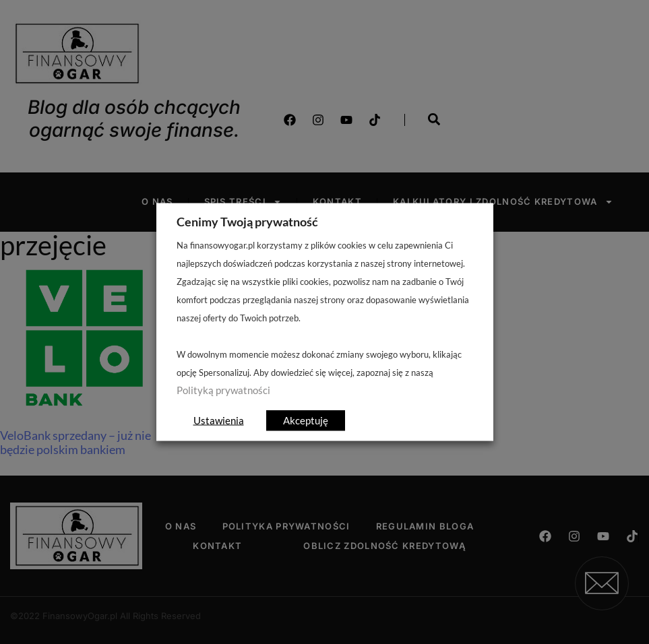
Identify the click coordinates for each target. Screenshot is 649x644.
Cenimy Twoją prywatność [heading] (247, 222)
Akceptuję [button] (306, 420)
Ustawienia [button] (219, 420)
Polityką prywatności (223, 390)
